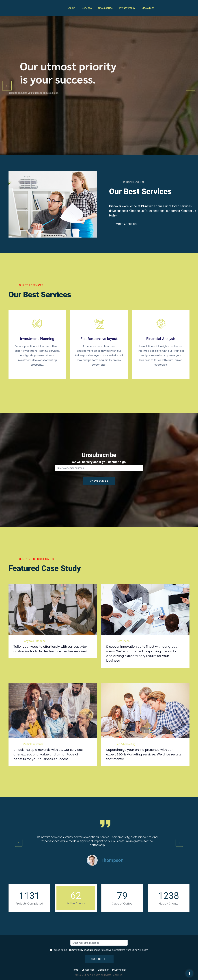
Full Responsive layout (99, 338)
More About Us (126, 224)
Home (75, 970)
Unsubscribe (105, 8)
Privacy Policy (127, 8)
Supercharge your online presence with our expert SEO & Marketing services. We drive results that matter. (144, 754)
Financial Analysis (161, 338)
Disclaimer (148, 8)
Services (87, 8)
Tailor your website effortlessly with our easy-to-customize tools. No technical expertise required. (51, 649)
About (72, 8)
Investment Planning (37, 338)
